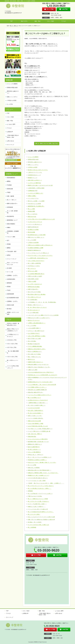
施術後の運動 (31, 211)
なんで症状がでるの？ (34, 333)
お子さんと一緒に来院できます (36, 331)
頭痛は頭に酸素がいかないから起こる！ (38, 365)
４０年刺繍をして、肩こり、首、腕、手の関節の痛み (42, 302)
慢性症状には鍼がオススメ (35, 162)
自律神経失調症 (11, 279)
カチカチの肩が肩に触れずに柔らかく (38, 478)
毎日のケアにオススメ (34, 320)
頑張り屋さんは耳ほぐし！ (35, 180)
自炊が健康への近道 (33, 279)
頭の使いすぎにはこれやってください (38, 170)
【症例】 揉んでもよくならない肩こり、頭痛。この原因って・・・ (46, 483)
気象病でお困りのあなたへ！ (36, 362)
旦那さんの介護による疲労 (35, 276)
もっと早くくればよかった (35, 284)
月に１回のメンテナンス (34, 297)
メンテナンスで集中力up (34, 183)
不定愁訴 (9, 185)
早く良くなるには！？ (34, 310)
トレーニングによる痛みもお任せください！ (40, 395)
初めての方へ (24, 21)
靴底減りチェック (33, 178)
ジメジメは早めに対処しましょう (13, 367)
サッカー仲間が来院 (33, 313)
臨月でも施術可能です (34, 447)
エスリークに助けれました (35, 224)
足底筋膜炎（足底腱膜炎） (13, 232)
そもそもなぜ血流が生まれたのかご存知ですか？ (41, 372)
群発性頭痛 (10, 189)
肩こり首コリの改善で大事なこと (37, 405)
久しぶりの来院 (32, 240)
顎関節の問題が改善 (33, 159)
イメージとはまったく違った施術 (37, 481)
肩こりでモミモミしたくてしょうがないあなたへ (41, 486)
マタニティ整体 (11, 237)
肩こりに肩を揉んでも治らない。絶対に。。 (40, 488)
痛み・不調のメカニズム (34, 357)
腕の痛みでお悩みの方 (34, 344)
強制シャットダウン (33, 165)
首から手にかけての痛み (34, 292)
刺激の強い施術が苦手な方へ (36, 392)
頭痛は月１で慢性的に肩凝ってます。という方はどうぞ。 (43, 473)
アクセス (64, 21)
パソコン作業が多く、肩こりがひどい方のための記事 (42, 385)
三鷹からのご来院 (33, 370)
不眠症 (9, 192)
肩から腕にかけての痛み (34, 354)
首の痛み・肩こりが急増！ (35, 522)
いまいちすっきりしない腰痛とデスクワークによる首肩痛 (43, 315)
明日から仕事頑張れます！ (35, 352)
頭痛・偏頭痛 (10, 196)
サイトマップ (10, 145)
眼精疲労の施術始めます (34, 250)
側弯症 (9, 255)
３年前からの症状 (33, 167)
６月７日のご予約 (12, 347)
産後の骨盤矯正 (11, 224)
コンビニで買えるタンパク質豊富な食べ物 (39, 431)
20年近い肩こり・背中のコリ (36, 455)
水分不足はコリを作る (34, 266)
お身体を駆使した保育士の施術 (36, 188)
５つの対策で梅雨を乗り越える (36, 274)
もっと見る (10, 104)
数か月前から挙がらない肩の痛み (37, 294)
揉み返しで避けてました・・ (36, 305)
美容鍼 (9, 244)
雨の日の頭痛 (31, 232)
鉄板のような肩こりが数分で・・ (37, 507)
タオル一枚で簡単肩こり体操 (36, 424)
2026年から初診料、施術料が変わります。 (13, 324)
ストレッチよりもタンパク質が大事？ (38, 439)
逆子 (8, 240)
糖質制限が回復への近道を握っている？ (38, 442)
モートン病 (10, 272)
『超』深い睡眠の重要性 (13, 352)
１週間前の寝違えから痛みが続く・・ (38, 403)
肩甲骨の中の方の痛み (34, 287)
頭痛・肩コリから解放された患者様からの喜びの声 (41, 520)
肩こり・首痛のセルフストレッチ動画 (38, 499)
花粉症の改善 (10, 305)
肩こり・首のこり (14, 26)
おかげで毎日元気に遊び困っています (38, 426)
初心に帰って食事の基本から (36, 411)
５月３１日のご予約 (12, 357)
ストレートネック (12, 259)
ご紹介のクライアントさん (35, 172)
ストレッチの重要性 (33, 157)
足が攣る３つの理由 (33, 230)
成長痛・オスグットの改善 (13, 313)
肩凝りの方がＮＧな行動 (34, 421)
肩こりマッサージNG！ (34, 514)
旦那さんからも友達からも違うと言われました (40, 245)
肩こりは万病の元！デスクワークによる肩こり (40, 494)
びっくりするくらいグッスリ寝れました (38, 253)
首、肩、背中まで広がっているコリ (37, 307)
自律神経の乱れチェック (34, 175)
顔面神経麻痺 (10, 294)
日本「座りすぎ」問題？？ (35, 434)
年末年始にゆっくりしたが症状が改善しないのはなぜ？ (43, 375)
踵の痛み (9, 309)
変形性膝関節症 (11, 178)
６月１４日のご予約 (12, 344)
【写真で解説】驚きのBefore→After (13, 136)
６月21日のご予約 (12, 340)
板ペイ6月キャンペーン (13, 361)
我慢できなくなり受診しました (36, 237)
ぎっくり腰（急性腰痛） (12, 212)
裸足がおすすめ (32, 217)
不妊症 (9, 290)
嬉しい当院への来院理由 (34, 263)
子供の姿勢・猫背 (12, 251)
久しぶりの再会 (32, 326)
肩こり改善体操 (32, 527)
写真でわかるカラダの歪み (35, 496)
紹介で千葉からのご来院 (34, 339)
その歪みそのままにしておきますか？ (38, 400)
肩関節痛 (30, 491)
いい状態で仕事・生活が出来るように (38, 258)
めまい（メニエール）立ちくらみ (13, 264)
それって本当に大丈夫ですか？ (36, 261)
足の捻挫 (9, 268)
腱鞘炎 (9, 181)
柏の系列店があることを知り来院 (37, 235)
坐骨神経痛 (10, 207)
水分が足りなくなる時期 (34, 204)
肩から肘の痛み (32, 341)
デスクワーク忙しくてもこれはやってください (40, 255)
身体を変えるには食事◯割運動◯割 (37, 390)
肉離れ (9, 227)
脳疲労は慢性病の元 (33, 227)
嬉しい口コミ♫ (32, 268)
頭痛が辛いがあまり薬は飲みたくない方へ (39, 367)
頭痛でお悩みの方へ (33, 289)
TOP (11, 21)
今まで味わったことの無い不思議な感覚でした (40, 429)
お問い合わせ (10, 141)
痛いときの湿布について (34, 398)
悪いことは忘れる (33, 214)
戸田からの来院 (32, 281)
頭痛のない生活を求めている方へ (37, 349)
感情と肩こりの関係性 (34, 468)
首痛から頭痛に (32, 196)
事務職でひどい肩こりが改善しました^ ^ (39, 475)
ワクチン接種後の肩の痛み (35, 346)
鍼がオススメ (31, 359)
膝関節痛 (9, 283)
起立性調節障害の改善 (13, 298)
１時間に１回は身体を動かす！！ (37, 323)
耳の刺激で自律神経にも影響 (36, 248)
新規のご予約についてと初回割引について (13, 330)
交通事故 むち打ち (12, 275)
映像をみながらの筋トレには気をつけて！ (39, 318)
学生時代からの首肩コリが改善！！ (37, 460)
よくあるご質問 (11, 124)
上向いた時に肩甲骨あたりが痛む (37, 336)
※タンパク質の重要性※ (34, 452)
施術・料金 (37, 21)
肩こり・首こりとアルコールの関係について (40, 457)
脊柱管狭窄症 (10, 216)
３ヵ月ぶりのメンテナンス (35, 222)
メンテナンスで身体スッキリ (36, 193)
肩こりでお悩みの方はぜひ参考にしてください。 (41, 512)
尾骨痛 (9, 287)
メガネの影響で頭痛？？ (34, 328)
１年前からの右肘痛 (33, 243)
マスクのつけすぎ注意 (34, 408)
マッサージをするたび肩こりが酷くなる (38, 525)
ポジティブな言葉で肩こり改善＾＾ (37, 504)
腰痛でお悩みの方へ (12, 203)
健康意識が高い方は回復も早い (36, 206)
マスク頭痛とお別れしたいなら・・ (37, 387)
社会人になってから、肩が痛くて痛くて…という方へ (42, 462)
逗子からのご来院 (33, 271)
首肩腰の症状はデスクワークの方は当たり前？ (40, 382)
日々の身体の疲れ (33, 300)
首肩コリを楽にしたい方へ (35, 416)
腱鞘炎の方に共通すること (35, 444)
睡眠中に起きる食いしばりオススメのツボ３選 (40, 185)
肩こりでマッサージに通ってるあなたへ (38, 501)
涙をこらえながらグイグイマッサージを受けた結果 (41, 517)
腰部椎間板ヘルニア (12, 220)
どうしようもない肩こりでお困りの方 (38, 509)
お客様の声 (10, 132)
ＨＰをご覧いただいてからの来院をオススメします (41, 219)
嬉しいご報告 (31, 209)
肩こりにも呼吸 (32, 465)
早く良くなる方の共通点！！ (36, 413)
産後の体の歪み (32, 436)
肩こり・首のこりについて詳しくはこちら (47, 143)
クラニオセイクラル (33, 198)
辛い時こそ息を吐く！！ (34, 449)
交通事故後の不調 (33, 191)
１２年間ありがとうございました (13, 335)
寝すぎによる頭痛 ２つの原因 (36, 201)
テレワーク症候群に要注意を (36, 418)
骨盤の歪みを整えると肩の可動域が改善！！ (40, 470)
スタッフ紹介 (51, 21)
